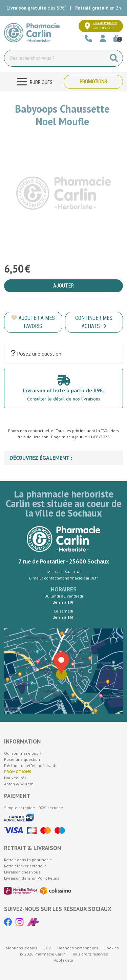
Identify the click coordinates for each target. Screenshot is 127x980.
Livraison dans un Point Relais (32, 878)
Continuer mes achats (94, 322)
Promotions (93, 82)
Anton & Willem (19, 784)
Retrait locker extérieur (25, 866)
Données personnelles (78, 948)
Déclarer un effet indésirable (31, 765)
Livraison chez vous (22, 872)
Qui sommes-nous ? (23, 753)
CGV (47, 948)
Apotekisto (63, 960)
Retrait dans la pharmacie (28, 860)
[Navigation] (34, 82)
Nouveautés (15, 778)
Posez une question (36, 353)
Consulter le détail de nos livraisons (64, 399)
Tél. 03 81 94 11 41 (64, 572)
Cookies (111, 948)
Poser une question (22, 759)
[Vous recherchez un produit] (55, 58)
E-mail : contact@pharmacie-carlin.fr (63, 578)
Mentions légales (21, 948)
